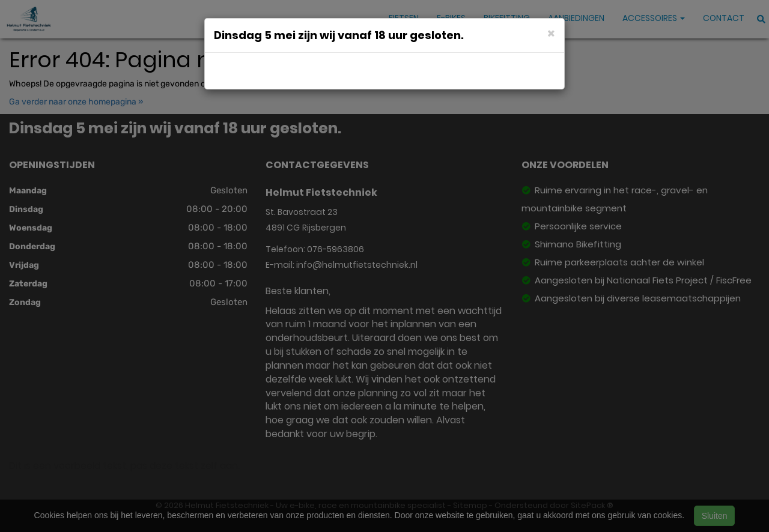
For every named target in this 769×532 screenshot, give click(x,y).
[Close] (551, 33)
